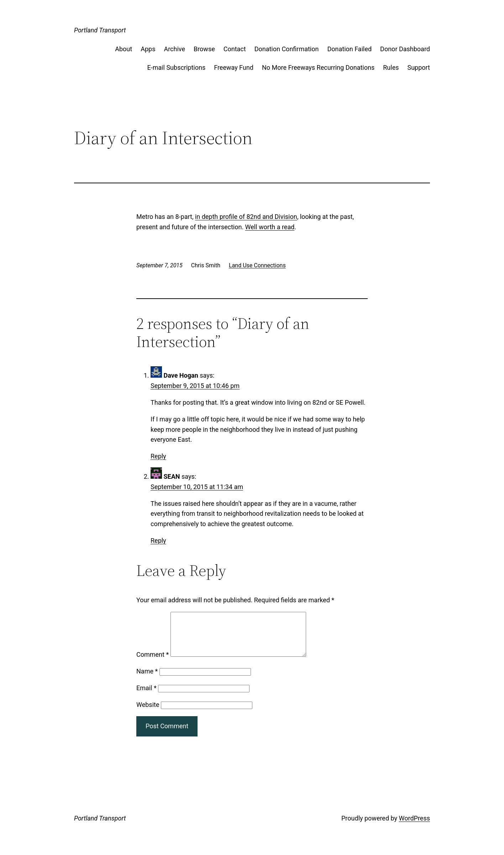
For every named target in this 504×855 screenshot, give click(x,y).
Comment (153, 663)
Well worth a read (270, 227)
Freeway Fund (234, 67)
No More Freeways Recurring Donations (318, 67)
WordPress (414, 827)
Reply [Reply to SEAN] (158, 541)
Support (419, 67)
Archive (174, 49)
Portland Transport (100, 30)
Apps (148, 49)
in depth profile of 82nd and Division (246, 217)
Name (147, 680)
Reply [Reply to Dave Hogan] (158, 456)
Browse (204, 49)
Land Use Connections (257, 265)
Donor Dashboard (405, 49)
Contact (235, 49)
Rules (391, 67)
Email (146, 696)
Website (148, 713)
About (124, 49)
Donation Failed (349, 49)
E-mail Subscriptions (176, 67)
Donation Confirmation (287, 49)
